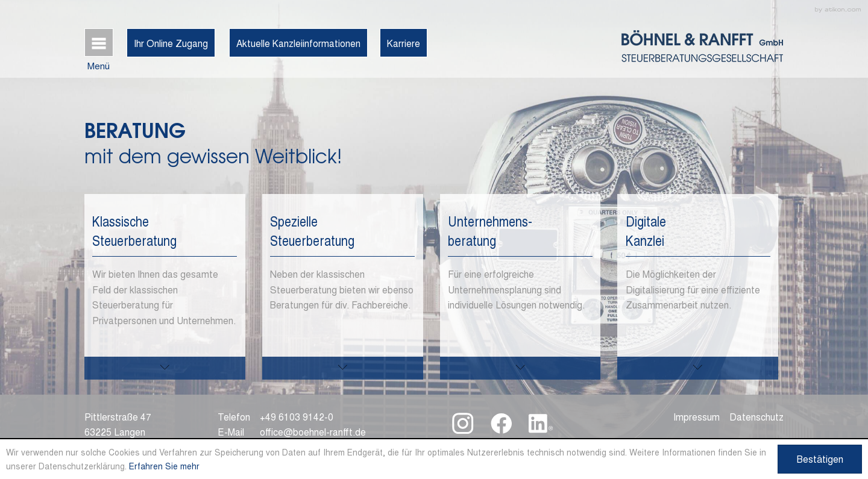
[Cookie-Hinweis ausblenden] (820, 459)
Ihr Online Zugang (171, 43)
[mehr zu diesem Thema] (165, 368)
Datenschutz (756, 416)
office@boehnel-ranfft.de (313, 431)
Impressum (697, 416)
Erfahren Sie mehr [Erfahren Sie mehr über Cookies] (164, 466)
